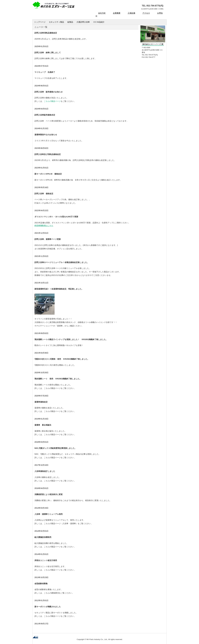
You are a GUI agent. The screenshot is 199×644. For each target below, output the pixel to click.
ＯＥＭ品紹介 (99, 22)
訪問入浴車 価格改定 (44, 194)
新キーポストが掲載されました (48, 607)
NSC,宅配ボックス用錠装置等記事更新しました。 (55, 448)
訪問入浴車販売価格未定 (45, 115)
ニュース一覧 (41, 27)
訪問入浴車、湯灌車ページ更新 (48, 239)
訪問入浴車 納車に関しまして (48, 53)
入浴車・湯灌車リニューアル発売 (49, 514)
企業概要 (117, 13)
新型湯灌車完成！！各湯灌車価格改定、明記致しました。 (59, 289)
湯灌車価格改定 (41, 402)
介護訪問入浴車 (83, 22)
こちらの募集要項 (51, 593)
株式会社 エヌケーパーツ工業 (61, 6)
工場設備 (131, 13)
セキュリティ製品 (56, 22)
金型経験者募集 (41, 584)
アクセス (146, 13)
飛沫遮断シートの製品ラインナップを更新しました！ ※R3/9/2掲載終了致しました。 (71, 339)
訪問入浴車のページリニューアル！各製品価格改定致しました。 (62, 262)
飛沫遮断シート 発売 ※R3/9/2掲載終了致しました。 (58, 379)
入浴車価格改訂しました (45, 471)
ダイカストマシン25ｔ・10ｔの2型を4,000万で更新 (56, 217)
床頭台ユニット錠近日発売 (46, 560)
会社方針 (102, 13)
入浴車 (65, 523)
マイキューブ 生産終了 (45, 72)
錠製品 (70, 22)
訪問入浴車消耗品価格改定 (46, 33)
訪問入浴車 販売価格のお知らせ (49, 92)
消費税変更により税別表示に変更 (49, 494)
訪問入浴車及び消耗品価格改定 (48, 154)
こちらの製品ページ (52, 388)
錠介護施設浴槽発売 (43, 537)
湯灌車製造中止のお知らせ (46, 135)
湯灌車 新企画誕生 (43, 425)
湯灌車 (73, 523)
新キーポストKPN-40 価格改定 (48, 174)
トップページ (40, 22)
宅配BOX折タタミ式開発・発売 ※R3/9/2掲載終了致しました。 (62, 359)
